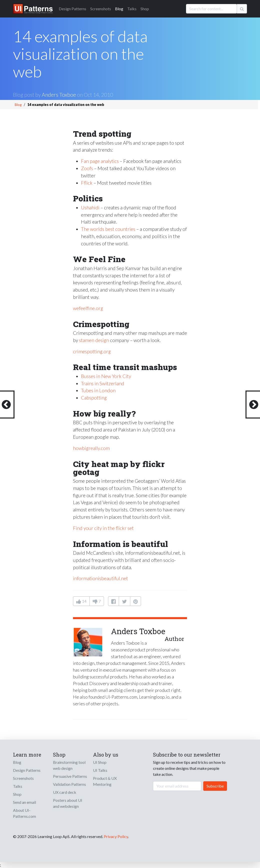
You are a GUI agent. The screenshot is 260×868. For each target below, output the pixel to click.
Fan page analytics (100, 161)
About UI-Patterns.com (24, 813)
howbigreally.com (91, 448)
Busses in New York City (106, 376)
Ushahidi (90, 208)
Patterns (72, 9)
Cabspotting (94, 398)
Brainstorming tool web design (69, 765)
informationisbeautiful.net (100, 578)
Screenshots (101, 9)
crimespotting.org (92, 351)
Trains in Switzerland (103, 383)
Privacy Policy (116, 836)
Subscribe (215, 786)
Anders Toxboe (59, 95)
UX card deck (65, 792)
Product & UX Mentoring (105, 781)
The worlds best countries (108, 229)
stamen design (94, 340)
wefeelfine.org (88, 308)
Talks (132, 9)
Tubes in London (98, 390)
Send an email (24, 802)
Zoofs (87, 168)
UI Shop (100, 762)
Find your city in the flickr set (103, 528)
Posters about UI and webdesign (68, 803)
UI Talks (100, 770)
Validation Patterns (69, 784)
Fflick (87, 183)
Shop (145, 9)
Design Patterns (27, 770)
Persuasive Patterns (70, 776)
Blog (119, 9)
